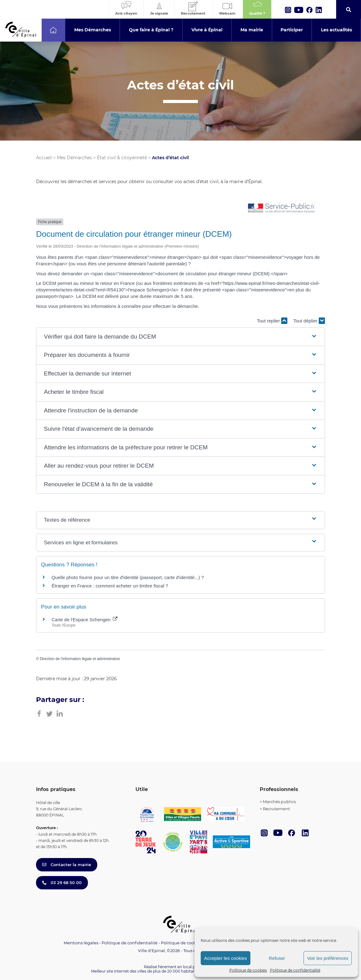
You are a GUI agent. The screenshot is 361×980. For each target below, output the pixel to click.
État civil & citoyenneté (122, 158)
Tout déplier (309, 321)
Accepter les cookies (226, 958)
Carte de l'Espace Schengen (85, 620)
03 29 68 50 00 (62, 883)
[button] (180, 337)
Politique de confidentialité (295, 970)
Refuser (277, 958)
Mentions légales (81, 943)
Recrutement (276, 809)
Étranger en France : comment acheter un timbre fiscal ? (110, 586)
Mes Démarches (74, 158)
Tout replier (272, 321)
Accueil (44, 158)
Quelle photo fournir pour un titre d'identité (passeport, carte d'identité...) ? (128, 577)
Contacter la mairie (67, 865)
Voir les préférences (328, 958)
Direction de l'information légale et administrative (80, 659)
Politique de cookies (248, 970)
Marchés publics (279, 802)
